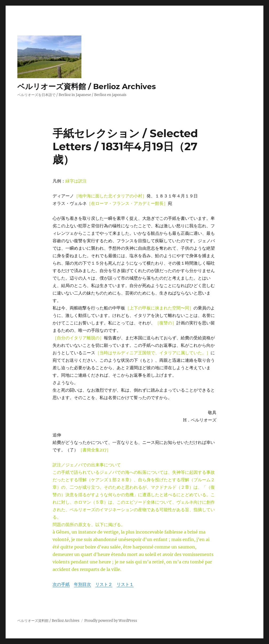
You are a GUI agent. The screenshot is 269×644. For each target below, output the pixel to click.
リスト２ (104, 584)
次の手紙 (61, 584)
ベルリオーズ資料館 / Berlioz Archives (87, 86)
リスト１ (125, 584)
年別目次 (82, 584)
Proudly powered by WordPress (111, 621)
